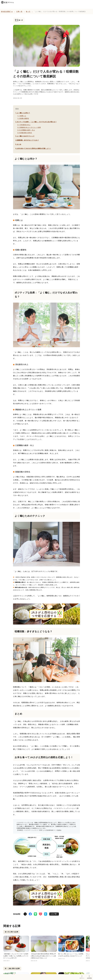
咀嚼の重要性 (23, 118)
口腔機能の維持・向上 (26, 130)
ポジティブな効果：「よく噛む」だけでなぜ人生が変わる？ (36, 122)
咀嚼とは (22, 116)
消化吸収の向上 (24, 125)
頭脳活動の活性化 (25, 133)
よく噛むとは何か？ (23, 113)
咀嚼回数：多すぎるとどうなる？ (27, 140)
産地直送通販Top (7, 12)
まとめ (18, 144)
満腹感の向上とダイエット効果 (29, 127)
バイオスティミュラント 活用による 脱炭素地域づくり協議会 (42, 830)
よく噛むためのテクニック (25, 136)
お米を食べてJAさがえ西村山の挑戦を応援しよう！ (33, 148)
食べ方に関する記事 (12, 932)
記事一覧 (19, 12)
